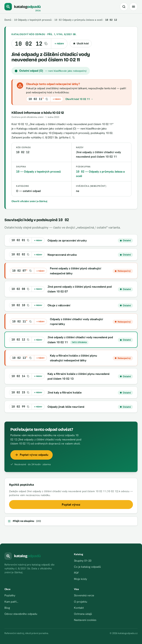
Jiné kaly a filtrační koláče (65, 392)
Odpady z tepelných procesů (33, 20)
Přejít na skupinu (24, 521)
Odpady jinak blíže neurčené (66, 407)
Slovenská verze (84, 595)
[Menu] (133, 7)
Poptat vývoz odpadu (32, 455)
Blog (7, 608)
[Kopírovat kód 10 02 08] (20, 289)
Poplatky (10, 595)
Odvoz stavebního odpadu (21, 614)
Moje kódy (81, 579)
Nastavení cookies (85, 620)
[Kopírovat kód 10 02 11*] (38, 99)
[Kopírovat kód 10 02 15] (20, 392)
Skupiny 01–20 (83, 561)
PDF (76, 573)
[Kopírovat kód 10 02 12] (31, 44)
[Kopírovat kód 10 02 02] (20, 254)
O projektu (81, 602)
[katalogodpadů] (23, 7)
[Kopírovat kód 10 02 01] (20, 240)
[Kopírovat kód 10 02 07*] (22, 271)
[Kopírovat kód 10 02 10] (20, 305)
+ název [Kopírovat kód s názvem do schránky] (59, 43)
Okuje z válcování (59, 305)
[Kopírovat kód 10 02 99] (20, 407)
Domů (8, 20)
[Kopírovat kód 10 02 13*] (22, 358)
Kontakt (79, 608)
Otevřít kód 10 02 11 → (79, 99)
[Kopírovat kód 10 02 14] (20, 376)
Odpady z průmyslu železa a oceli (79, 20)
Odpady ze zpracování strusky (67, 240)
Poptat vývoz (71, 505)
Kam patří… (11, 602)
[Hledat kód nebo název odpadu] (124, 7)
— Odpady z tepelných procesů (39, 172)
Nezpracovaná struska (62, 255)
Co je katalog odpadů (87, 567)
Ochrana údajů (83, 614)
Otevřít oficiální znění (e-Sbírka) (29, 201)
